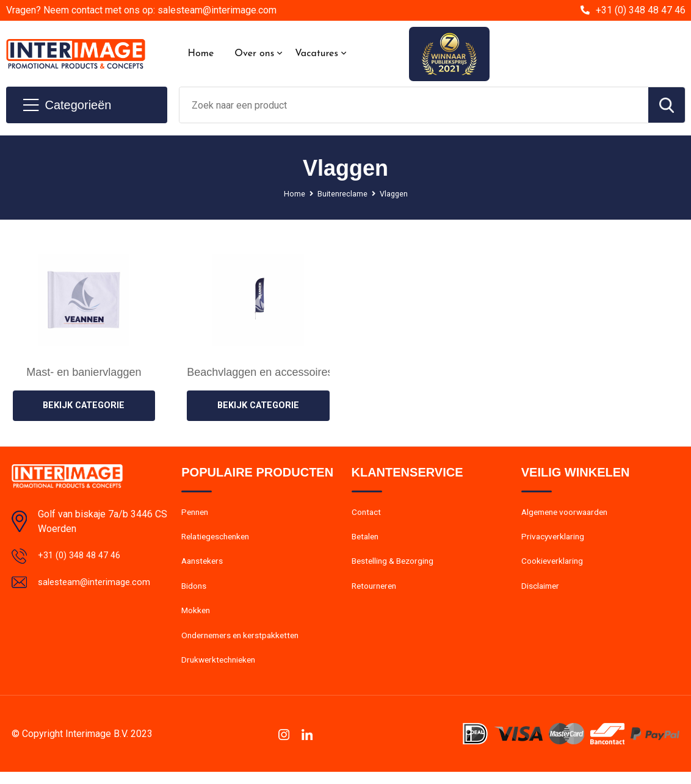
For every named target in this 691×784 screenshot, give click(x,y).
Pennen (196, 514)
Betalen (367, 540)
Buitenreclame (342, 193)
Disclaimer (542, 592)
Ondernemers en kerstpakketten (245, 645)
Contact (368, 514)
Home (201, 54)
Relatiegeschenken (219, 540)
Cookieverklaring (554, 566)
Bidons (195, 592)
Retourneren (376, 592)
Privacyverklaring (555, 540)
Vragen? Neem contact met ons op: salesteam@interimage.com (141, 10)
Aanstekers (204, 566)
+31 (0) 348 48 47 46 (641, 10)
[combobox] (414, 105)
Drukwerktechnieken (221, 671)
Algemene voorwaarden (569, 514)
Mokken (197, 619)
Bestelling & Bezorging (396, 566)
